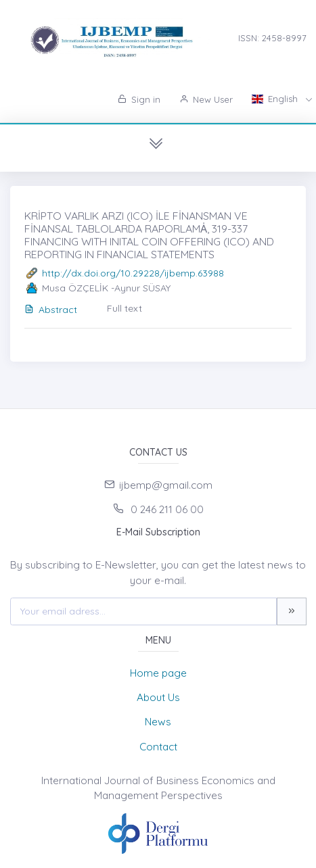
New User (206, 99)
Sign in (139, 99)
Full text (125, 308)
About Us (158, 697)
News (158, 722)
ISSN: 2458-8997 (272, 38)
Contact (158, 747)
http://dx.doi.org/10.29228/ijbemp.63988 (133, 273)
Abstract (51, 310)
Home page (158, 673)
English (276, 99)
